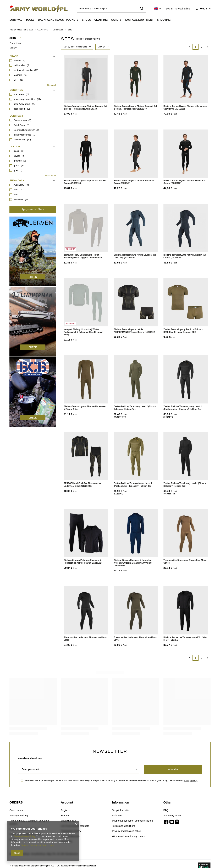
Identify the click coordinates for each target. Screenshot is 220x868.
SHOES (86, 20)
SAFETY (116, 20)
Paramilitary (15, 43)
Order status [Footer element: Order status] (16, 810)
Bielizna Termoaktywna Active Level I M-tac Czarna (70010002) (185, 256)
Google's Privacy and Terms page (37, 845)
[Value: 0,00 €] (203, 9)
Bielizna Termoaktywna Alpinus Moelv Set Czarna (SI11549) (134, 182)
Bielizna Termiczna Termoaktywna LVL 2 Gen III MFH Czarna (185, 639)
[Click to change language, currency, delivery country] (157, 9)
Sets (13, 38)
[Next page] (208, 47)
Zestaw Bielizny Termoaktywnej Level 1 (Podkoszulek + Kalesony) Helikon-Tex (183, 408)
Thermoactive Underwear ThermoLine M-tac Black (85, 639)
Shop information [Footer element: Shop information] (121, 810)
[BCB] (33, 426)
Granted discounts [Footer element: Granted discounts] (71, 836)
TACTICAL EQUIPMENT (139, 20)
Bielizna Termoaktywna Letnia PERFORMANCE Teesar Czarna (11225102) (134, 331)
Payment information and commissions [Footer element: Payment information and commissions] (133, 821)
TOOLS (30, 20)
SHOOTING (164, 20)
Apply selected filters (33, 209)
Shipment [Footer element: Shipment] (117, 816)
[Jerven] (33, 285)
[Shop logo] (39, 9)
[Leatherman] (33, 356)
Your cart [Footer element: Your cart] (66, 816)
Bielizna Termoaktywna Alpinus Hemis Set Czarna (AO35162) (184, 182)
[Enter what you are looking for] (111, 9)
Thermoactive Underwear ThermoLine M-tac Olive (135, 639)
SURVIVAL (16, 20)
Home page (28, 30)
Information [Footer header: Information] (121, 802)
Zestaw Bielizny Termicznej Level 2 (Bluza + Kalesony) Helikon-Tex (135, 408)
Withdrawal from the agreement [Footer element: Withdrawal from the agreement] (129, 836)
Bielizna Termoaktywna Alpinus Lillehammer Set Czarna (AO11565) (185, 107)
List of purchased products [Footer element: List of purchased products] (75, 826)
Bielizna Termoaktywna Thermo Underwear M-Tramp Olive (85, 408)
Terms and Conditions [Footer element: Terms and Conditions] (124, 826)
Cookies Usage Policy (24, 836)
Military (13, 48)
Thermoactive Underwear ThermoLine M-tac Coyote (185, 562)
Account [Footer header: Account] (67, 802)
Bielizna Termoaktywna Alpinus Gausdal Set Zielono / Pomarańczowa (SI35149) (85, 107)
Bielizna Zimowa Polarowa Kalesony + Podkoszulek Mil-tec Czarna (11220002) (83, 562)
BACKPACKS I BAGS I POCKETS (58, 20)
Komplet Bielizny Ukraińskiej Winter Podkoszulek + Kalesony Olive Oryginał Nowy (83, 332)
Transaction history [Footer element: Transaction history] (71, 831)
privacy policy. (191, 780)
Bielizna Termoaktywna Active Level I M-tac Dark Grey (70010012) (135, 256)
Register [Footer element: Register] (65, 810)
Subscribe (173, 769)
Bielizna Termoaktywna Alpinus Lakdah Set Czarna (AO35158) (85, 182)
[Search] (142, 9)
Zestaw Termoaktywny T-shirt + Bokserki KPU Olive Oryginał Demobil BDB (183, 331)
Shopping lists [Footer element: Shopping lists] (68, 821)
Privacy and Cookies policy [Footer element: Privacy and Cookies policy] (126, 831)
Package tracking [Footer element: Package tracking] (19, 816)
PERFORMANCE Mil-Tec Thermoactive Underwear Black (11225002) (83, 485)
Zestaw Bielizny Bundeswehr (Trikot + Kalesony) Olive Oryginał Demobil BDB (83, 256)
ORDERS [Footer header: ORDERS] (16, 802)
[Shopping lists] (184, 9)
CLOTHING (101, 20)
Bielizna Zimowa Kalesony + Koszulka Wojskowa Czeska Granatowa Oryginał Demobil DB (133, 563)
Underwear (58, 30)
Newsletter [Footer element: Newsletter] (67, 842)
